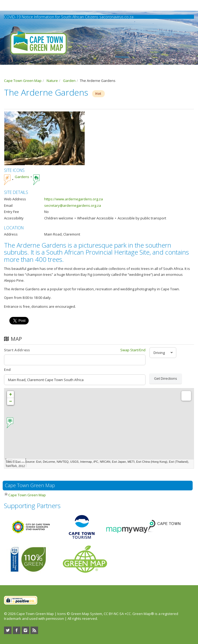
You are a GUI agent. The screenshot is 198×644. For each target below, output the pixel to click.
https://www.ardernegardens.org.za (74, 199)
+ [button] (11, 395)
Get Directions (166, 378)
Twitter (8, 630)
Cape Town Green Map (27, 495)
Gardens (22, 177)
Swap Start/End (133, 350)
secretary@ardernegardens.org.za (73, 205)
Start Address (17, 350)
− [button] (11, 401)
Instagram (25, 630)
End (8, 370)
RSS (34, 630)
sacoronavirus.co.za (116, 17)
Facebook (17, 630)
